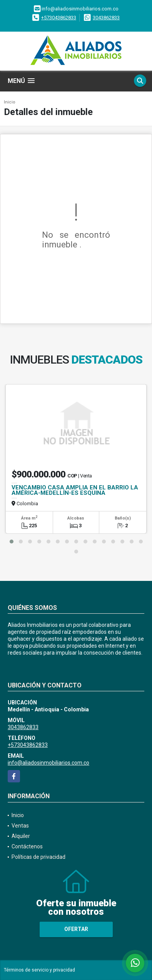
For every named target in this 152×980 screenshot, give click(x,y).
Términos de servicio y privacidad (39, 970)
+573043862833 (59, 18)
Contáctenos (27, 846)
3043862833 (106, 18)
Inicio (10, 102)
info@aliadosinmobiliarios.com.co (48, 763)
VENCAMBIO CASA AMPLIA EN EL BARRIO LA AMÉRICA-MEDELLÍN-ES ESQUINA (75, 490)
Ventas (20, 826)
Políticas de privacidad (38, 857)
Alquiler (21, 836)
